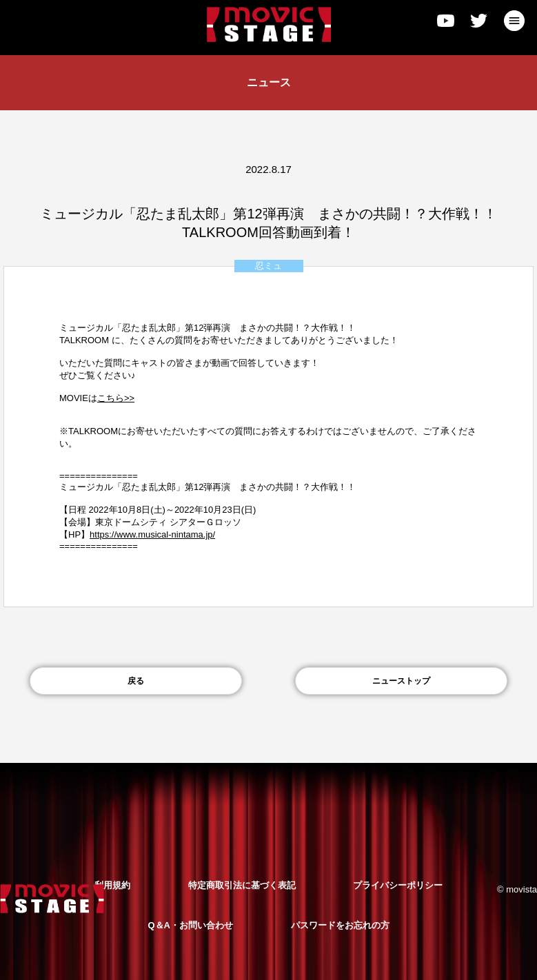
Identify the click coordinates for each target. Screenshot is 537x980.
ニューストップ (401, 681)
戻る (136, 681)
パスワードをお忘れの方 (340, 925)
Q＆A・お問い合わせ (190, 925)
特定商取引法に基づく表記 (242, 885)
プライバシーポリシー (398, 885)
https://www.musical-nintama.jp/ (152, 534)
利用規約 (112, 885)
